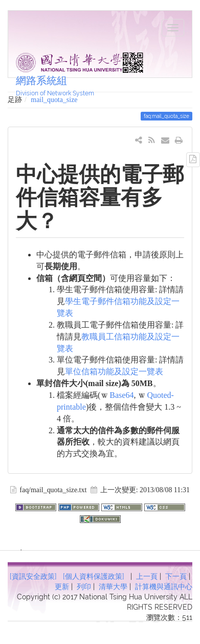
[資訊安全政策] (33, 576)
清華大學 (113, 587)
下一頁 (176, 576)
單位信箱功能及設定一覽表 (114, 371)
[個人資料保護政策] (94, 576)
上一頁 (147, 576)
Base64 (121, 395)
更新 (62, 587)
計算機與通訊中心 (164, 587)
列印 (84, 587)
